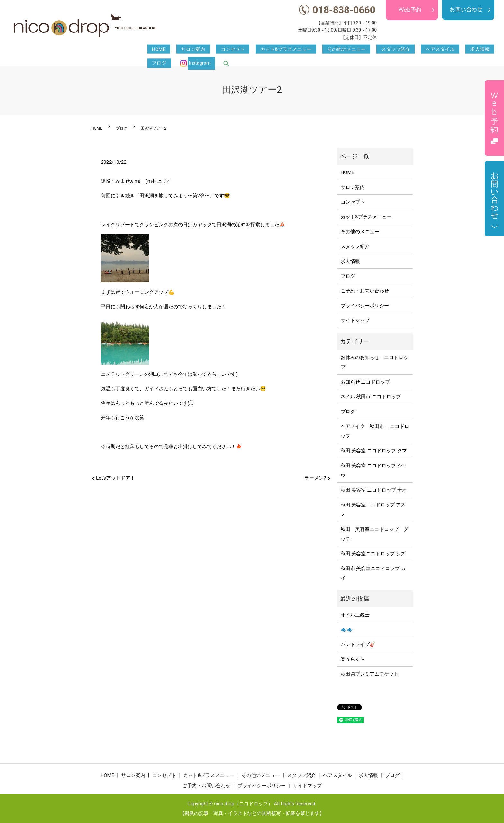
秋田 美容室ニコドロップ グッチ (374, 534)
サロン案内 (179, 50)
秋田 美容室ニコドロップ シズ (373, 554)
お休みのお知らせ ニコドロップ (374, 362)
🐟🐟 (347, 630)
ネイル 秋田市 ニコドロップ (371, 397)
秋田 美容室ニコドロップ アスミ (373, 510)
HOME (154, 50)
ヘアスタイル (380, 50)
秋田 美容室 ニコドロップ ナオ (374, 490)
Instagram (469, 50)
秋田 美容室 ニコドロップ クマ (374, 451)
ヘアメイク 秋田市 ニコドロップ (375, 431)
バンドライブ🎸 (358, 644)
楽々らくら (353, 659)
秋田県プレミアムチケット (370, 674)
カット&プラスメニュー (253, 50)
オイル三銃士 (355, 615)
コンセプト (209, 50)
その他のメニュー (305, 50)
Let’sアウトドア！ (116, 478)
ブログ (433, 50)
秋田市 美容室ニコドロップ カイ (373, 573)
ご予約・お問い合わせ (365, 291)
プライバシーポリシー (365, 306)
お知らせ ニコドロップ (365, 382)
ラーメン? (315, 478)
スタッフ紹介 (345, 50)
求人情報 (410, 50)
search (491, 50)
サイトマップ (355, 320)
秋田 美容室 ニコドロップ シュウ (374, 470)
